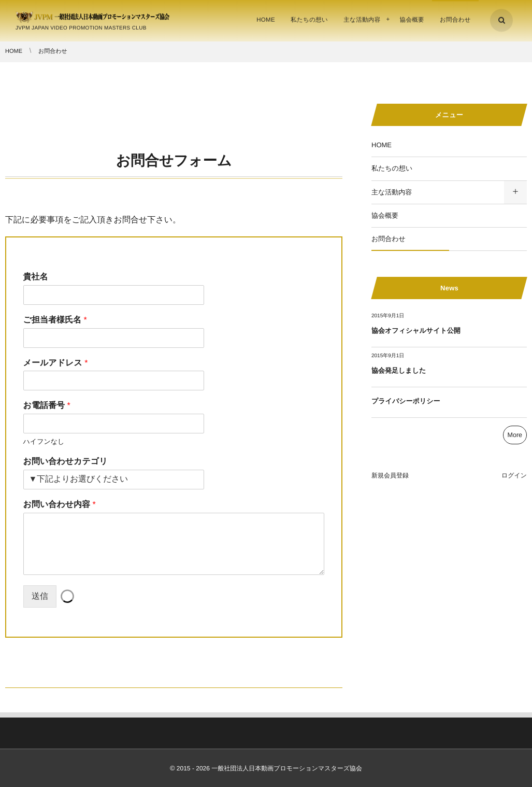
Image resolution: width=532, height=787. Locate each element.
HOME (382, 145)
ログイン (514, 475)
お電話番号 (47, 406)
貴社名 (36, 277)
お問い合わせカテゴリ (66, 462)
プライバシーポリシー (406, 401)
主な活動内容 (392, 192)
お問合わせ (389, 239)
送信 (40, 596)
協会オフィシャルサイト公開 (416, 331)
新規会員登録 (390, 475)
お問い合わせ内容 (60, 505)
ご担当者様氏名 (55, 320)
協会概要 (385, 215)
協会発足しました (399, 370)
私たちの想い (392, 168)
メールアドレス (56, 363)
